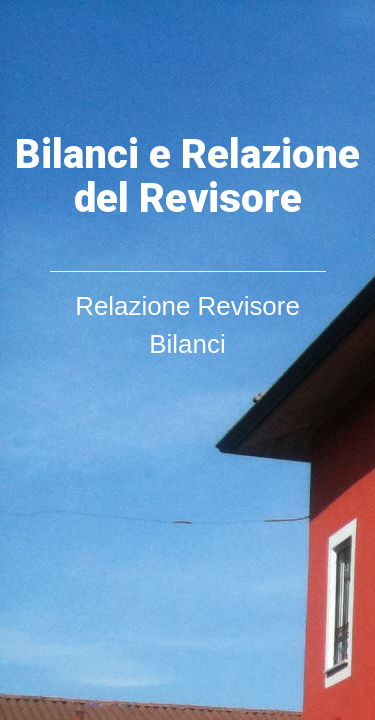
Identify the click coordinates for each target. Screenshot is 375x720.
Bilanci (187, 344)
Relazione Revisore (187, 306)
